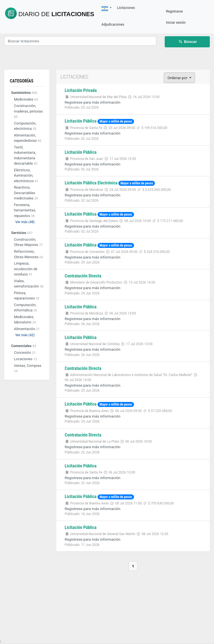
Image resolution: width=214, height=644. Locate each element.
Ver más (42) (25, 335)
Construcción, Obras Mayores (28, 242)
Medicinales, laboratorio (25, 320)
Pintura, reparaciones (27, 296)
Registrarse (184, 11)
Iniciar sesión (185, 23)
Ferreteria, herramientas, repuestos (25, 211)
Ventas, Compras (28, 369)
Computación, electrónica (25, 126)
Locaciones (25, 359)
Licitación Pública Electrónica (91, 183)
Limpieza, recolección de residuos (26, 269)
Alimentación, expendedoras (28, 138)
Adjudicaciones (140, 25)
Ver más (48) (25, 222)
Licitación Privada (81, 90)
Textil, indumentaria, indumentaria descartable (26, 156)
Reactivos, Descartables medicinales (26, 193)
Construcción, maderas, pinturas (28, 111)
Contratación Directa (83, 276)
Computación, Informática (25, 308)
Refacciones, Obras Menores (29, 254)
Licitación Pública (81, 121)
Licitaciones (65, 12)
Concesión (25, 353)
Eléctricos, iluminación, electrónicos (26, 176)
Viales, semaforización (29, 284)
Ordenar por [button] (178, 78)
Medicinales (26, 100)
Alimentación (27, 329)
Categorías (22, 81)
